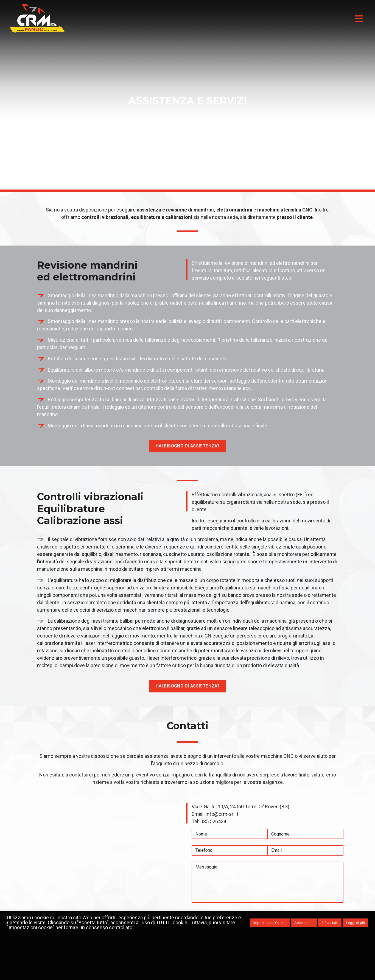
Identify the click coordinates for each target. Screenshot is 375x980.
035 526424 (213, 821)
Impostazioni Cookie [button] (270, 923)
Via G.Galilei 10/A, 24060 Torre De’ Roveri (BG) (240, 807)
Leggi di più (356, 923)
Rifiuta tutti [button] (330, 923)
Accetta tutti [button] (304, 923)
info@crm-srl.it (222, 814)
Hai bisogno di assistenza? (187, 446)
